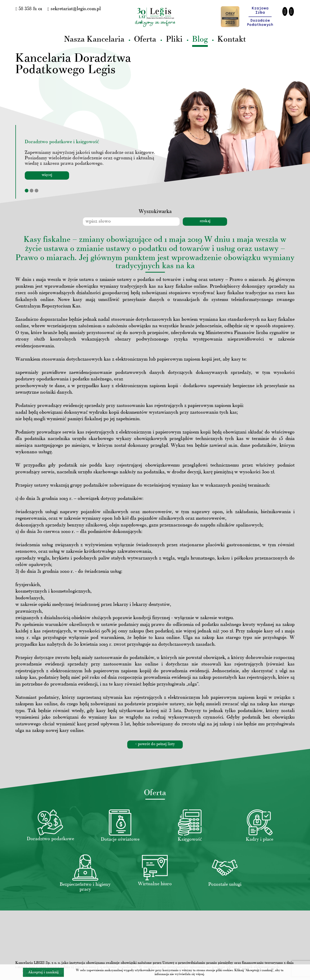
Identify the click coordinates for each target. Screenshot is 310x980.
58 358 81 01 (29, 9)
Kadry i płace (260, 840)
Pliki (174, 40)
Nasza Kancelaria (94, 40)
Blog (200, 40)
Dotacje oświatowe (120, 840)
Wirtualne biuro (155, 884)
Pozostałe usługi (225, 885)
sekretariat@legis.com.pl (74, 9)
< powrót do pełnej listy (155, 744)
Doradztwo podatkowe (50, 839)
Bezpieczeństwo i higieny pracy (85, 887)
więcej (47, 175)
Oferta (145, 40)
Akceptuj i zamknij (43, 972)
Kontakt (232, 40)
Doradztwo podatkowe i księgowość (62, 142)
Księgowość (190, 840)
